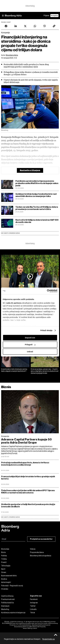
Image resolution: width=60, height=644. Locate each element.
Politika (4, 556)
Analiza (4, 579)
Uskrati (30, 352)
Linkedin (33, 609)
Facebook (34, 599)
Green (4, 572)
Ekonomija (5, 549)
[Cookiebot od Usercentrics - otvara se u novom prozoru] (47, 291)
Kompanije (5, 436)
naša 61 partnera (14, 303)
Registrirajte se (49, 639)
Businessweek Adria (9, 576)
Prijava (46, 16)
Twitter (33, 606)
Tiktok (33, 613)
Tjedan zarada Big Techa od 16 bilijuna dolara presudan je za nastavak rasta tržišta (37, 208)
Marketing (5, 609)
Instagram (34, 603)
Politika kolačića (7, 603)
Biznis (6, 387)
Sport (3, 569)
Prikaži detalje (46, 330)
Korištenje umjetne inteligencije (13, 613)
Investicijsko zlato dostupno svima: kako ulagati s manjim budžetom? (14, 370)
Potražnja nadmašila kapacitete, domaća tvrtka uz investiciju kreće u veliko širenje (25, 464)
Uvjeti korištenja (7, 596)
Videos (33, 549)
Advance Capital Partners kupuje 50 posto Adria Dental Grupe (26, 441)
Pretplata (54, 16)
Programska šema (37, 552)
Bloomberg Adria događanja (41, 556)
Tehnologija (6, 566)
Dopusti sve (30, 338)
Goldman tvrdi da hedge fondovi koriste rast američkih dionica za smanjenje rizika (36, 195)
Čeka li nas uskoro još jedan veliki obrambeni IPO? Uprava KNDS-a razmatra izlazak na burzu (28, 492)
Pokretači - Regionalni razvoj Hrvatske (12, 587)
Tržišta (4, 559)
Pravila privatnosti (8, 599)
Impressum (5, 606)
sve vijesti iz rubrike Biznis (10, 517)
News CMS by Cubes (30, 628)
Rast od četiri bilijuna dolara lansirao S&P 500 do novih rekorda (37, 221)
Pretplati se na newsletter (41, 539)
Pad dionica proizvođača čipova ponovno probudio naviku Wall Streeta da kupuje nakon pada (37, 183)
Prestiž (4, 562)
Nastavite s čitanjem (30, 170)
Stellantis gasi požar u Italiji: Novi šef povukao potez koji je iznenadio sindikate (28, 505)
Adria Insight (6, 582)
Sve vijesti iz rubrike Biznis (10, 233)
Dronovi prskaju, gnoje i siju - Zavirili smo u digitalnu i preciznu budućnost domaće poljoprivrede (45, 371)
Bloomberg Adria (12, 55)
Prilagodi (30, 345)
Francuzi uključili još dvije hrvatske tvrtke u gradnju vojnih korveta (28, 478)
